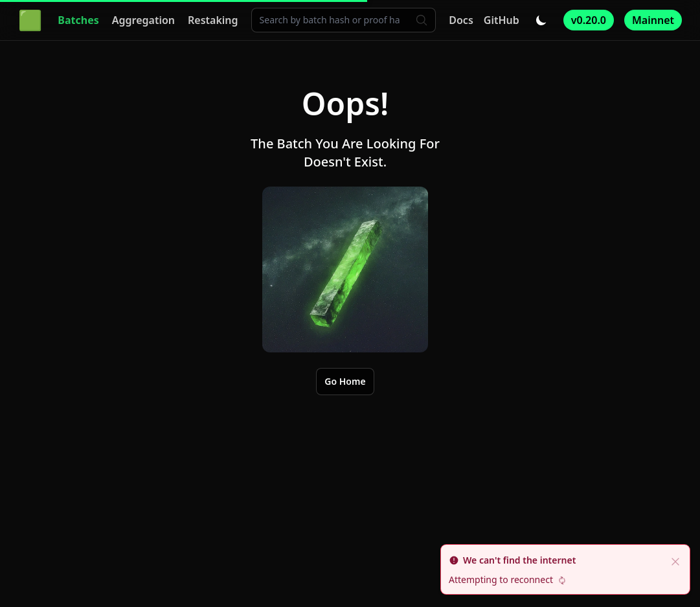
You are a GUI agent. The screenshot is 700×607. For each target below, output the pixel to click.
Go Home (345, 381)
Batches (78, 20)
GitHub (502, 20)
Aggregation (143, 20)
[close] (675, 560)
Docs (461, 20)
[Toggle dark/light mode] (541, 20)
